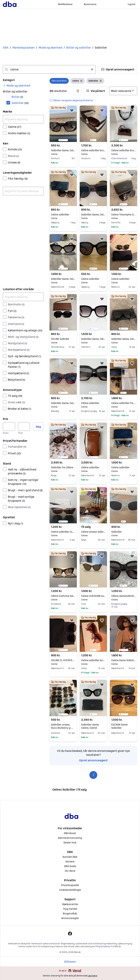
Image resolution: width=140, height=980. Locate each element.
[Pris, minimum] (9, 427)
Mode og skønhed (50, 47)
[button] (118, 69)
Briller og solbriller (79, 47)
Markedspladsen (24, 47)
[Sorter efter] (123, 91)
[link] (17, 85)
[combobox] (49, 69)
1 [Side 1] (93, 775)
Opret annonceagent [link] (93, 760)
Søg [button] (38, 427)
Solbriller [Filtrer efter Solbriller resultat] (20, 103)
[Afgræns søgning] (23, 119)
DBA (6, 47)
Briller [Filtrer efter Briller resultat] (17, 97)
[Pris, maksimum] (24, 427)
